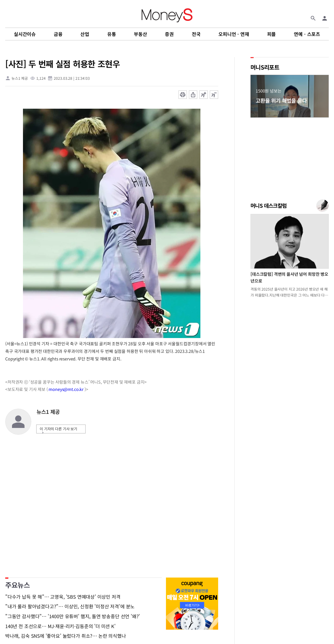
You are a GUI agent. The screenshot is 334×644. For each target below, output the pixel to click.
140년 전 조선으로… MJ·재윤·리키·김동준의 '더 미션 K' (60, 626)
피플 (272, 34)
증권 (169, 34)
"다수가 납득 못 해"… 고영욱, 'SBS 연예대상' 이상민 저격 (63, 597)
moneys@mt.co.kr (66, 389)
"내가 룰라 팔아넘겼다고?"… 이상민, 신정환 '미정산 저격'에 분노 (70, 606)
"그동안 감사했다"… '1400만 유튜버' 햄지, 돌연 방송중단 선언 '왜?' (73, 616)
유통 (112, 34)
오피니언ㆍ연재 (234, 34)
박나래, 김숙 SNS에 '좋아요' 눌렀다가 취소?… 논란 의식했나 (66, 636)
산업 (85, 34)
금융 (58, 34)
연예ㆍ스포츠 (307, 34)
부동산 (140, 34)
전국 (196, 34)
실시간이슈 (25, 34)
